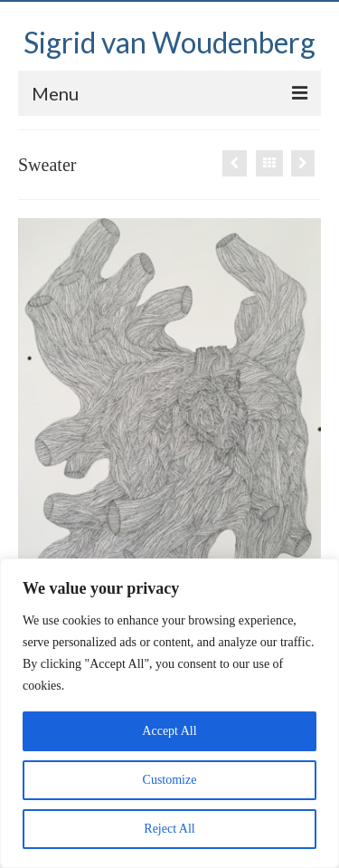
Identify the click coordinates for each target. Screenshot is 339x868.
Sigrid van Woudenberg (169, 42)
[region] (169, 713)
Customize (170, 780)
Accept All (169, 731)
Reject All (169, 829)
